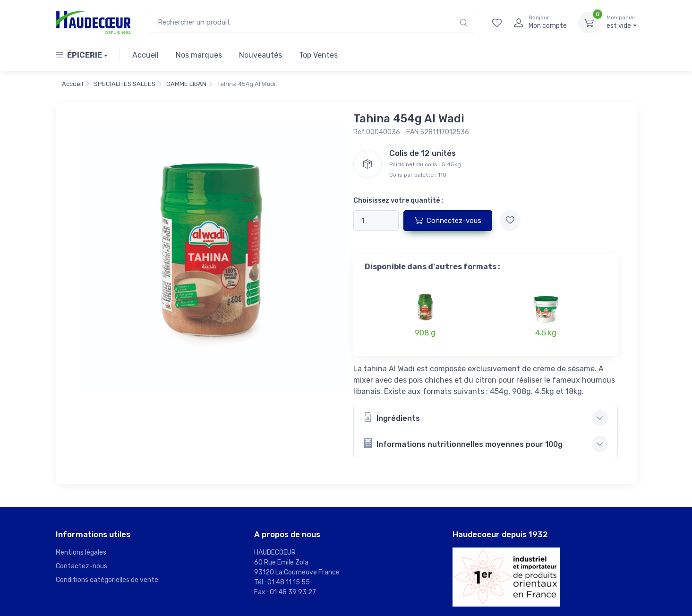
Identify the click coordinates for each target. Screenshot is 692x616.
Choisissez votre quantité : (398, 201)
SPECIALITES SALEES (125, 84)
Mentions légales (81, 552)
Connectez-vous (448, 220)
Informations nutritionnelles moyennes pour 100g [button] (463, 443)
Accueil (145, 55)
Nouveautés (261, 55)
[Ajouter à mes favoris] (510, 221)
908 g (425, 333)
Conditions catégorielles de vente (107, 580)
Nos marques (199, 55)
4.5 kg (546, 333)
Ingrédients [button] (392, 417)
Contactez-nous (81, 566)
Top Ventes (318, 55)
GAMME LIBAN (186, 84)
